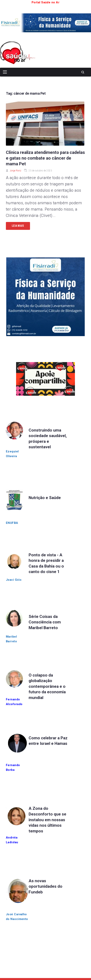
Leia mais (18, 226)
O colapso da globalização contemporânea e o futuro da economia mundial (47, 686)
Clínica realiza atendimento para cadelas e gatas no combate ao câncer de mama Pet (45, 158)
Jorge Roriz (15, 171)
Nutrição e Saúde (45, 498)
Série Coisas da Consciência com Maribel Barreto (45, 622)
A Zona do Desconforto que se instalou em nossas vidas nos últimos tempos (47, 820)
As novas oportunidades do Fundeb (45, 886)
